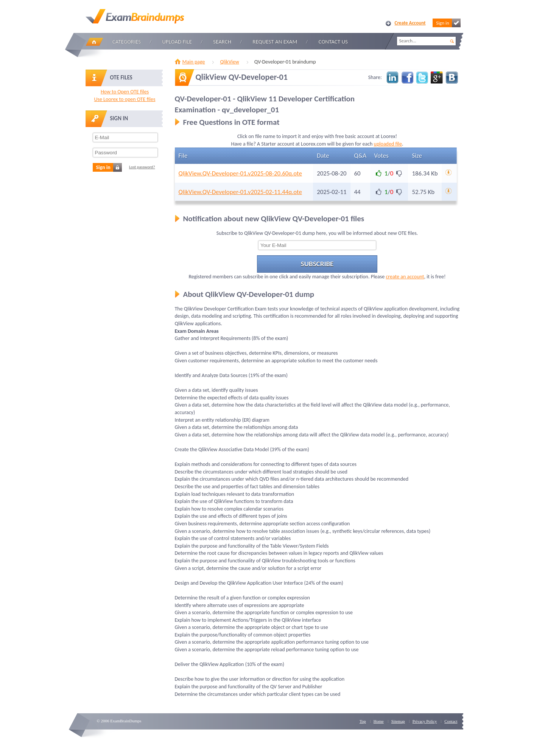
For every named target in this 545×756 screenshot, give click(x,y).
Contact (451, 721)
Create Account (410, 23)
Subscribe (317, 264)
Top (363, 721)
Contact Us (333, 42)
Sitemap (398, 721)
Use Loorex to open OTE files (125, 99)
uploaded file (388, 144)
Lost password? (142, 167)
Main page (194, 62)
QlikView (229, 62)
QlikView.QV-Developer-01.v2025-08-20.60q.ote (240, 173)
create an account (405, 277)
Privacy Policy (425, 721)
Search (222, 42)
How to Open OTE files (125, 92)
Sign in (448, 23)
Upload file (177, 42)
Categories (127, 42)
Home (94, 42)
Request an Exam (275, 42)
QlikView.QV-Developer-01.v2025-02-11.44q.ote (240, 192)
